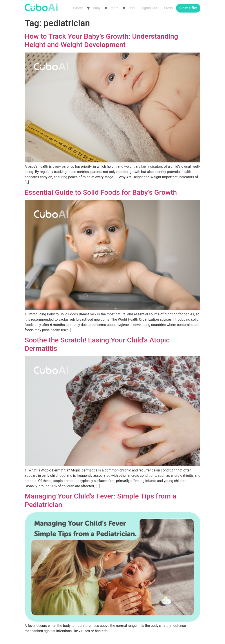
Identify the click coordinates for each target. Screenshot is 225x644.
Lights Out (149, 8)
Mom (115, 8)
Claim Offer (188, 8)
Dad (132, 8)
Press (168, 8)
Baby (97, 8)
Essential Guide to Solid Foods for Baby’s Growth (101, 192)
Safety (78, 8)
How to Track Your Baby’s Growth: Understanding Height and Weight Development (101, 40)
